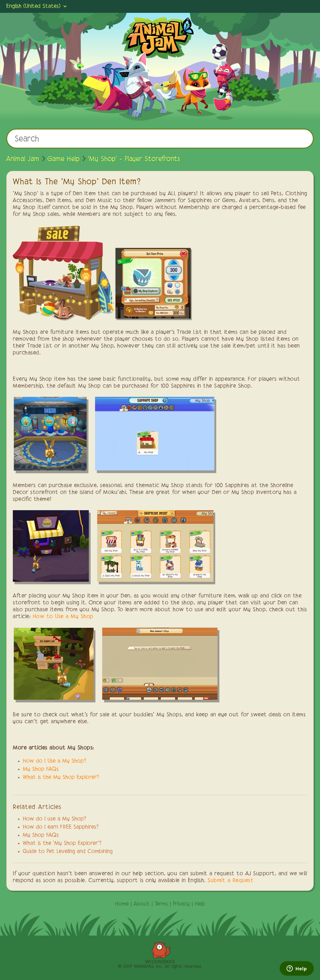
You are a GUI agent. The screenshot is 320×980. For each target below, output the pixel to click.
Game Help (64, 159)
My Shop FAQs (41, 769)
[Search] (160, 139)
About (142, 904)
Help (200, 904)
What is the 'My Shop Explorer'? (62, 844)
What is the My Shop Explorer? (61, 778)
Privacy (181, 904)
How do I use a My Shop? (55, 819)
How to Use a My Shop (63, 617)
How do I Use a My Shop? (55, 761)
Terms (161, 904)
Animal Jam (23, 159)
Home (122, 904)
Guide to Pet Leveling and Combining (68, 852)
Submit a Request (230, 881)
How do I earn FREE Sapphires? (61, 827)
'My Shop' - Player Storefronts (134, 159)
